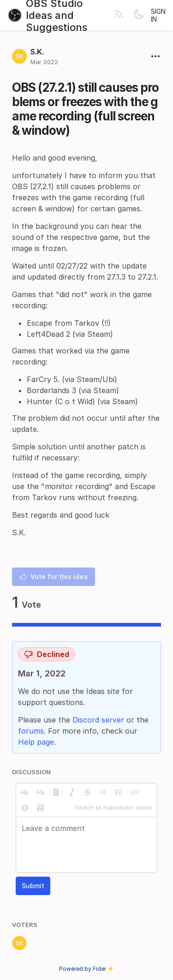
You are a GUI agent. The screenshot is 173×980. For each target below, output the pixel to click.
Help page (36, 742)
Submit (33, 886)
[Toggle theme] (139, 15)
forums (31, 731)
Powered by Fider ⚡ (87, 969)
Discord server (98, 720)
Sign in (158, 15)
